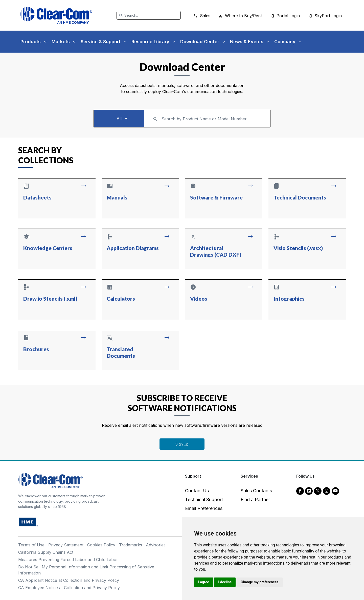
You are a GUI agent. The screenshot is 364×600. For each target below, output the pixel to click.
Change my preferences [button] (259, 582)
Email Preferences (204, 508)
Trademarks (131, 545)
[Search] (149, 15)
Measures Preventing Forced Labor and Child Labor (68, 560)
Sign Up (182, 444)
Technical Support (204, 499)
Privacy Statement (66, 545)
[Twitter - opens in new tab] (318, 491)
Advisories (156, 545)
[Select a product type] (119, 119)
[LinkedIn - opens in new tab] (309, 491)
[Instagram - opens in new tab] (327, 491)
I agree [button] (204, 582)
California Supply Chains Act (46, 552)
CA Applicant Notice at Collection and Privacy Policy (69, 580)
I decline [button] (225, 582)
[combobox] (207, 119)
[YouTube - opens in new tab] (335, 491)
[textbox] (207, 116)
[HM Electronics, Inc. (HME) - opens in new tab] (28, 522)
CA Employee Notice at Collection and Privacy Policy (69, 588)
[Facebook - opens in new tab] (300, 491)
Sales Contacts (256, 491)
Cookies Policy (101, 545)
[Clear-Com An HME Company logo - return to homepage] (50, 480)
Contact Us (197, 491)
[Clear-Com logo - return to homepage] (56, 15)
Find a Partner (255, 499)
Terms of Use (31, 545)
